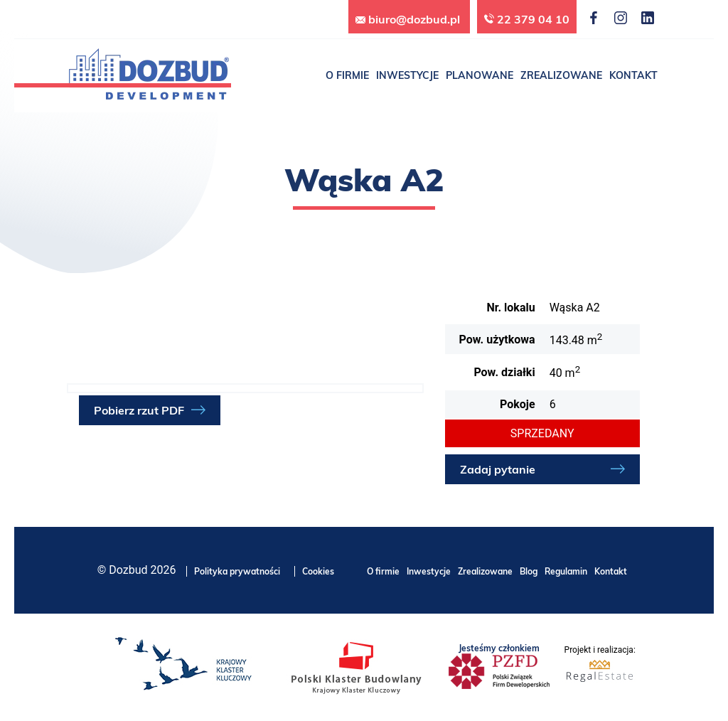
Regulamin (566, 571)
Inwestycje (429, 571)
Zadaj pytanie (498, 469)
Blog (529, 571)
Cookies (318, 571)
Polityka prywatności (237, 571)
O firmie (383, 571)
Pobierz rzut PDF (139, 410)
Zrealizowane (485, 571)
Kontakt (611, 571)
